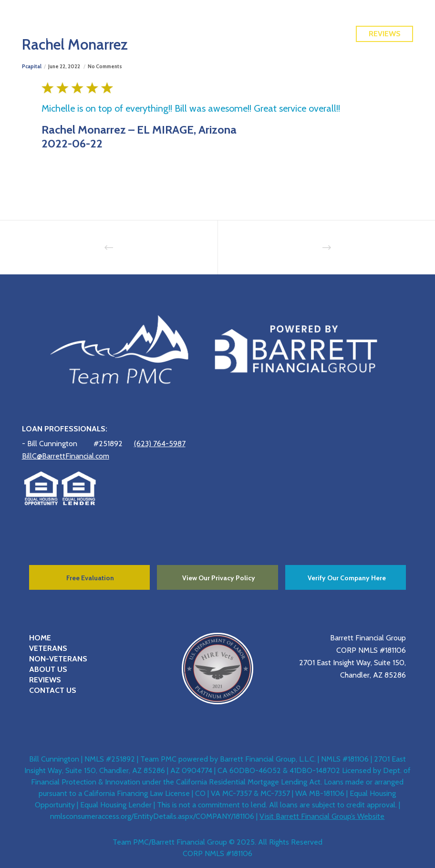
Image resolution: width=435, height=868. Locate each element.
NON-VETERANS (58, 659)
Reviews (385, 34)
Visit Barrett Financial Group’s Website (322, 816)
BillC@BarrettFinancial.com (66, 456)
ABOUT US (48, 669)
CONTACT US (53, 690)
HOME (40, 638)
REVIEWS (45, 680)
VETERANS (48, 648)
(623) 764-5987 (160, 444)
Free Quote (385, 13)
